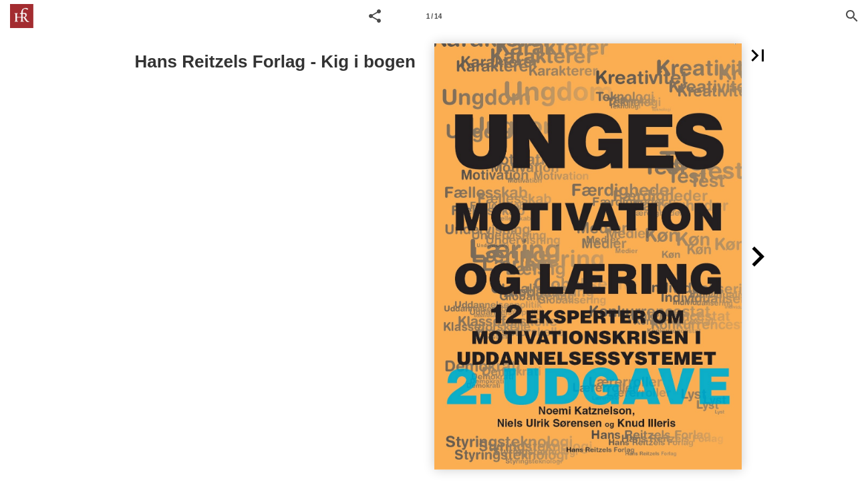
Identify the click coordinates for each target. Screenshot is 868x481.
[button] (375, 16)
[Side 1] (434, 16)
